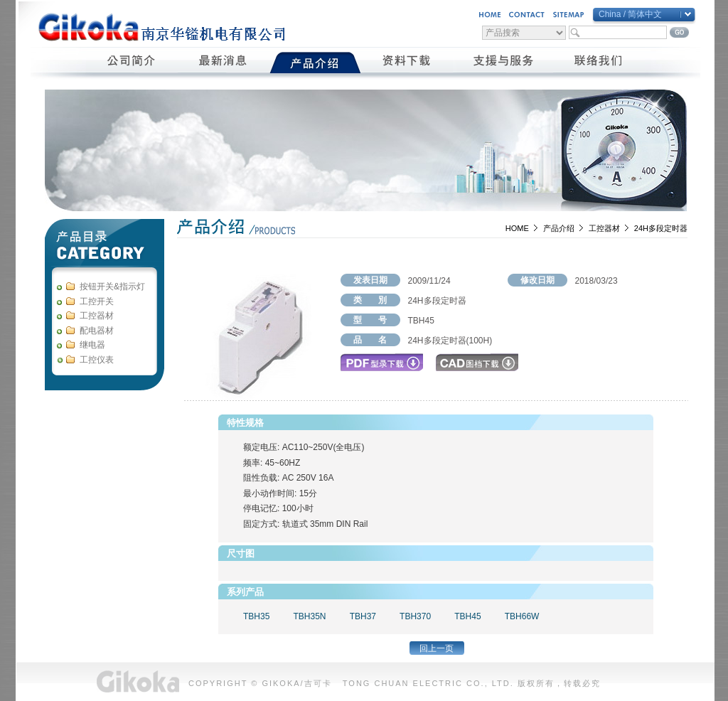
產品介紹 (315, 63)
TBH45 (467, 616)
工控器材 (604, 228)
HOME (517, 228)
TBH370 (415, 616)
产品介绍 (559, 228)
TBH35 (256, 616)
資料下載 (407, 63)
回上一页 (437, 648)
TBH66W (522, 616)
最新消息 (224, 63)
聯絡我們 (599, 63)
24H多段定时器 (661, 228)
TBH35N (309, 616)
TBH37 (363, 616)
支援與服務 (503, 63)
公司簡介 (132, 63)
